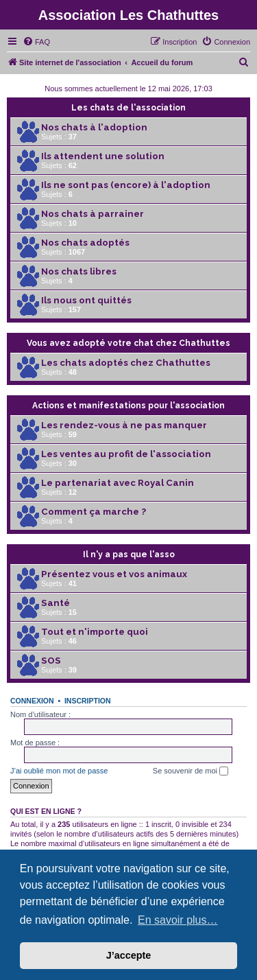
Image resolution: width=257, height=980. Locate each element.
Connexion (32, 701)
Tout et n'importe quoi (95, 632)
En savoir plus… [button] (178, 920)
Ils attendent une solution (103, 156)
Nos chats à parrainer (93, 214)
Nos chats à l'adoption (94, 127)
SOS (51, 661)
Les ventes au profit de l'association (126, 454)
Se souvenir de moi (191, 771)
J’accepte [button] (129, 955)
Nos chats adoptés (85, 243)
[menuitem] (36, 42)
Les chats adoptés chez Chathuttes (126, 363)
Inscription (88, 701)
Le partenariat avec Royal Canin (118, 483)
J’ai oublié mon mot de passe (59, 771)
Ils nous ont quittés (86, 300)
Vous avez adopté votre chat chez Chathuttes (128, 343)
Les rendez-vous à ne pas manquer (124, 425)
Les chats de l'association (128, 108)
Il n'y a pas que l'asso (129, 555)
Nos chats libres (79, 271)
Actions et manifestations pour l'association (128, 406)
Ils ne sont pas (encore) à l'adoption (126, 185)
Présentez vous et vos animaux (114, 574)
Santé (56, 603)
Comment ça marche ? (94, 512)
